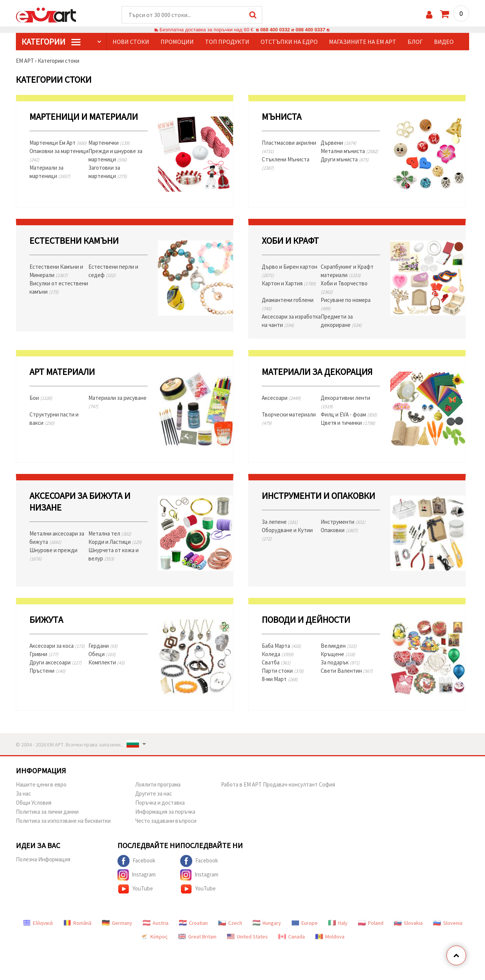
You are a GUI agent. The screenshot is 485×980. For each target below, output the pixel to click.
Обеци (102, 654)
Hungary (267, 923)
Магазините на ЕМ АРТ (363, 42)
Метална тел (110, 534)
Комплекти (107, 663)
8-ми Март (280, 679)
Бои (41, 398)
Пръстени (47, 671)
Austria (156, 923)
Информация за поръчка (165, 812)
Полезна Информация (43, 860)
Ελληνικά (38, 923)
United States (247, 937)
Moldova (330, 937)
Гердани (103, 646)
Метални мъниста (349, 151)
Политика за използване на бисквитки (63, 821)
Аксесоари (281, 398)
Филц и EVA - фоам (349, 415)
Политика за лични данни (47, 812)
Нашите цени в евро (41, 785)
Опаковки (339, 530)
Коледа (278, 654)
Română (77, 923)
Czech (230, 923)
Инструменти (343, 522)
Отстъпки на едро (289, 42)
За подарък (340, 663)
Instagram (137, 875)
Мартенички (109, 143)
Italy (338, 923)
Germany (117, 923)
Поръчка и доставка (160, 803)
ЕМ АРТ (25, 61)
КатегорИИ (51, 42)
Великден (339, 646)
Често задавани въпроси (166, 821)
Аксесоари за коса (57, 646)
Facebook (136, 861)
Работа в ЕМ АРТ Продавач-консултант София (278, 785)
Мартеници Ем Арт (58, 143)
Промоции (177, 42)
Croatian (193, 923)
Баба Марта (281, 646)
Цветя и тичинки (348, 423)
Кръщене (338, 654)
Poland (371, 923)
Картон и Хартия (289, 284)
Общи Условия (34, 803)
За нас (23, 794)
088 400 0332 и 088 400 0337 (293, 30)
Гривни (44, 654)
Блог (415, 42)
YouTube (135, 889)
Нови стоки (131, 42)
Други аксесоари (56, 663)
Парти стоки (283, 671)
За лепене (280, 522)
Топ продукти (227, 42)
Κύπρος (154, 937)
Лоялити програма (158, 785)
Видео (444, 42)
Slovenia (448, 923)
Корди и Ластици (115, 542)
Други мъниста (345, 160)
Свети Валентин (347, 671)
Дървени (338, 143)
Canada (292, 937)
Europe (305, 923)
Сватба (276, 663)
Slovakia (408, 923)
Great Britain (197, 937)
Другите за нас (154, 794)
